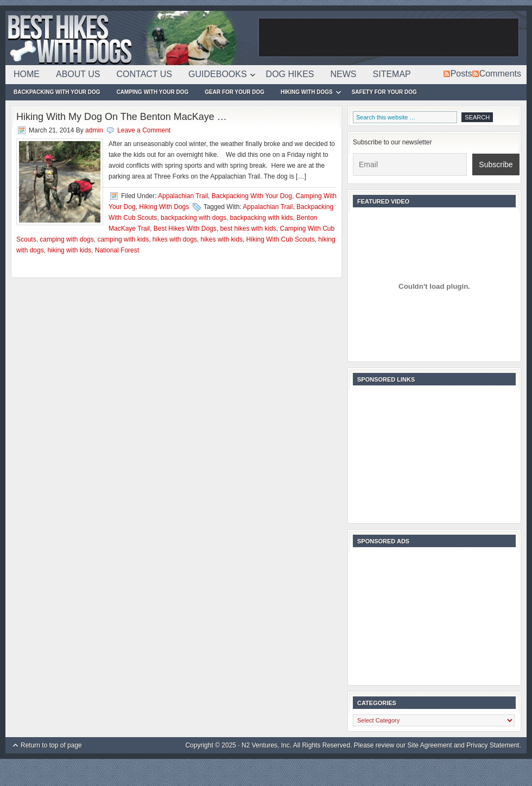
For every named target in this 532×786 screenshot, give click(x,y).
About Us (78, 74)
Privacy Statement (493, 745)
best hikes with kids (248, 229)
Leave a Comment (144, 130)
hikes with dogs (175, 239)
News (344, 74)
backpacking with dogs (194, 218)
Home (27, 74)
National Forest (117, 250)
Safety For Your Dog (384, 92)
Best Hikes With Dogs (130, 38)
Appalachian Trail (183, 196)
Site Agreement (430, 745)
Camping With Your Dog (153, 92)
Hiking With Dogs (307, 94)
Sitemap (392, 74)
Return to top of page (51, 745)
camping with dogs (66, 239)
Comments (500, 74)
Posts (461, 74)
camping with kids (123, 239)
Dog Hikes (290, 74)
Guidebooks (218, 76)
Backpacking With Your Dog (57, 92)
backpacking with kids (261, 218)
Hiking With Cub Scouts (281, 239)
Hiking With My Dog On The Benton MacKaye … (122, 117)
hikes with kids (222, 239)
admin (94, 130)
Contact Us (145, 74)
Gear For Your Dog (235, 92)
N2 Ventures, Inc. (267, 745)
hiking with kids (69, 250)
